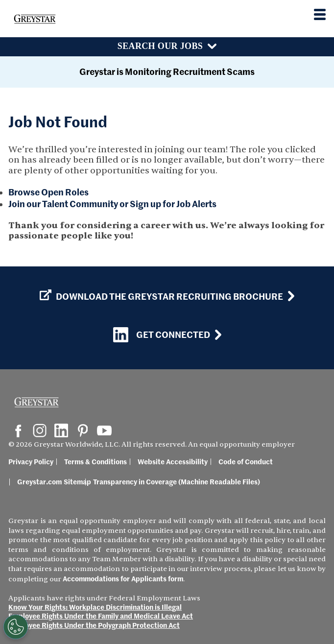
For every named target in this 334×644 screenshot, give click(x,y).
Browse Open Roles (48, 192)
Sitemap (77, 481)
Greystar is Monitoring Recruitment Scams (167, 71)
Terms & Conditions (95, 461)
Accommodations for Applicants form (123, 578)
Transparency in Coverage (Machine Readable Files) (177, 481)
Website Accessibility (173, 461)
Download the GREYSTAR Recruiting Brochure (161, 296)
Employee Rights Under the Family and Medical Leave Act (101, 616)
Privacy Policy (31, 461)
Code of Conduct (246, 461)
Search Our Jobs (160, 46)
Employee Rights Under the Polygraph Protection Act (94, 625)
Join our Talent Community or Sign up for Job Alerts (112, 203)
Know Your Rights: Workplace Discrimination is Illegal (95, 607)
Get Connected (162, 335)
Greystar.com (39, 481)
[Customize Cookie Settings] (16, 627)
